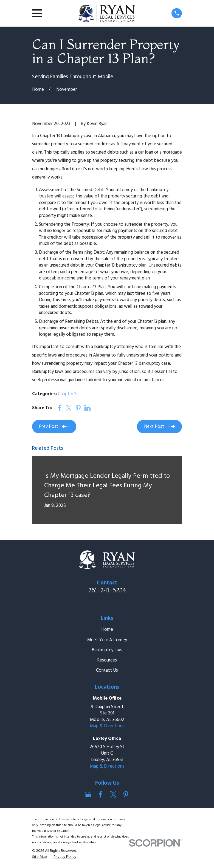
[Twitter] (113, 795)
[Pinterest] (126, 795)
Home (107, 630)
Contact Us (107, 670)
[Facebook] (101, 795)
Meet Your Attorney (107, 640)
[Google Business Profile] (88, 795)
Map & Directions (107, 726)
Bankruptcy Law (107, 650)
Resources (107, 660)
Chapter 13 (68, 394)
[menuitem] (40, 857)
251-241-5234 (107, 590)
